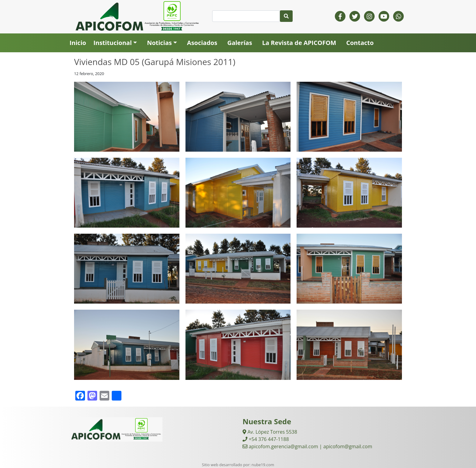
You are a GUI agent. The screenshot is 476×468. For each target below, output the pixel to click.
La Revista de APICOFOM (299, 43)
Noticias (159, 43)
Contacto (360, 43)
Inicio (78, 43)
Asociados (202, 43)
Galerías (240, 43)
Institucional (113, 43)
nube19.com (263, 465)
